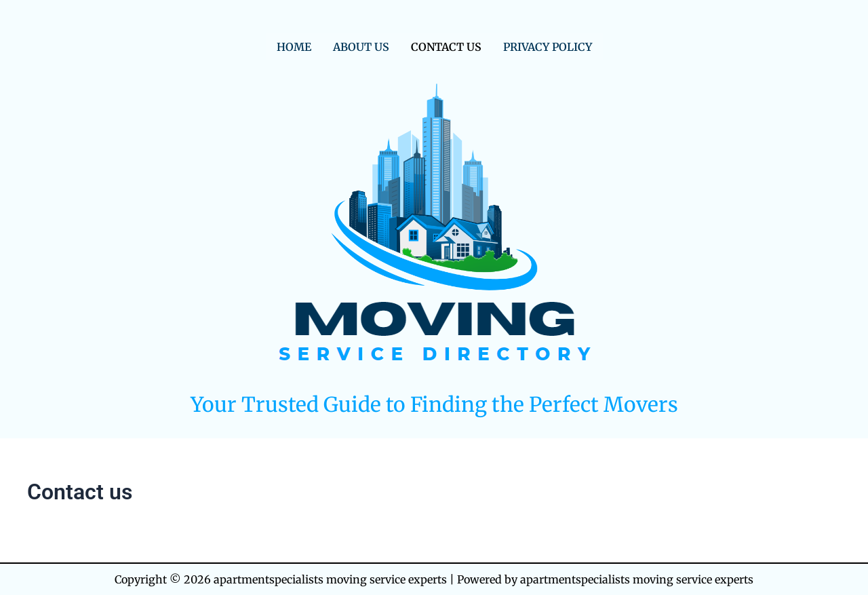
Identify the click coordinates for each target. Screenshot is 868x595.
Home (294, 47)
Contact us (446, 47)
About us (361, 47)
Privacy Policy (548, 47)
